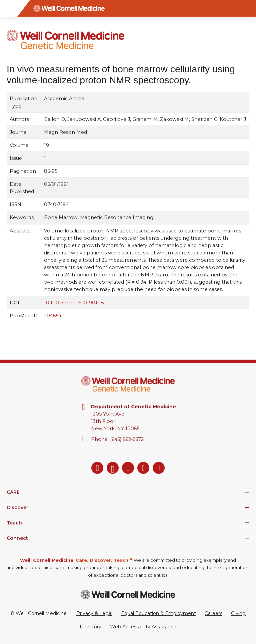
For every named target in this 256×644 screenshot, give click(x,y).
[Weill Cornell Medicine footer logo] (128, 595)
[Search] (248, 8)
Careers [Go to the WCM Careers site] (213, 613)
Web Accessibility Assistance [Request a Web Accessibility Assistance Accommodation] (143, 627)
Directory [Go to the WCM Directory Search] (90, 627)
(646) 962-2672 (127, 439)
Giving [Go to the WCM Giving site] (238, 613)
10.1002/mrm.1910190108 (74, 303)
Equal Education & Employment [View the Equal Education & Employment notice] (158, 613)
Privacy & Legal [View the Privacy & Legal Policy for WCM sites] (94, 613)
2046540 (54, 316)
